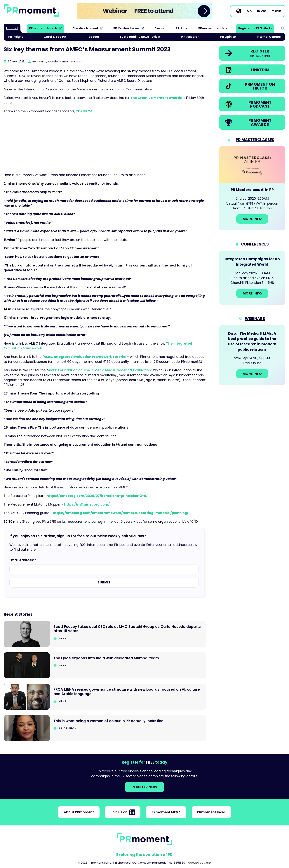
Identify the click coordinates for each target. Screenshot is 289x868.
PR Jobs (181, 28)
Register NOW (145, 787)
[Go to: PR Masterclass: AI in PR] (252, 188)
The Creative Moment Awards (156, 98)
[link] (145, 11)
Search (283, 28)
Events (160, 28)
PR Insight (16, 37)
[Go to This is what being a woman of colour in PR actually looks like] (105, 728)
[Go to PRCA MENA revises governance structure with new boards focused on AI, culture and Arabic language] (105, 697)
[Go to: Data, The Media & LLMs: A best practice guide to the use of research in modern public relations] (252, 355)
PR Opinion (228, 37)
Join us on (123, 812)
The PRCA (84, 111)
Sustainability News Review (140, 37)
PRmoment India (211, 812)
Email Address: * (23, 560)
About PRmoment (79, 812)
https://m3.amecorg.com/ (87, 504)
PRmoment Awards (43, 28)
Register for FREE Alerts (255, 28)
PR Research (190, 37)
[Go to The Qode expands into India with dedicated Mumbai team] (105, 665)
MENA (276, 11)
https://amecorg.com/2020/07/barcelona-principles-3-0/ (97, 496)
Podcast (93, 37)
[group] (145, 11)
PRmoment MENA (166, 812)
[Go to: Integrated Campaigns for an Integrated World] (252, 278)
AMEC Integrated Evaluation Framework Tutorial (85, 357)
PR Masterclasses (126, 28)
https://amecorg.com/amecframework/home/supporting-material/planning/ (121, 513)
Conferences (255, 244)
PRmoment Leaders (213, 28)
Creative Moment (85, 28)
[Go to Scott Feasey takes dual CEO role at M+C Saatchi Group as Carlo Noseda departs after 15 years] (105, 634)
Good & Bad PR (55, 37)
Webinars (255, 319)
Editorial (12, 28)
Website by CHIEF (199, 863)
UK (249, 11)
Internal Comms (269, 37)
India (262, 11)
